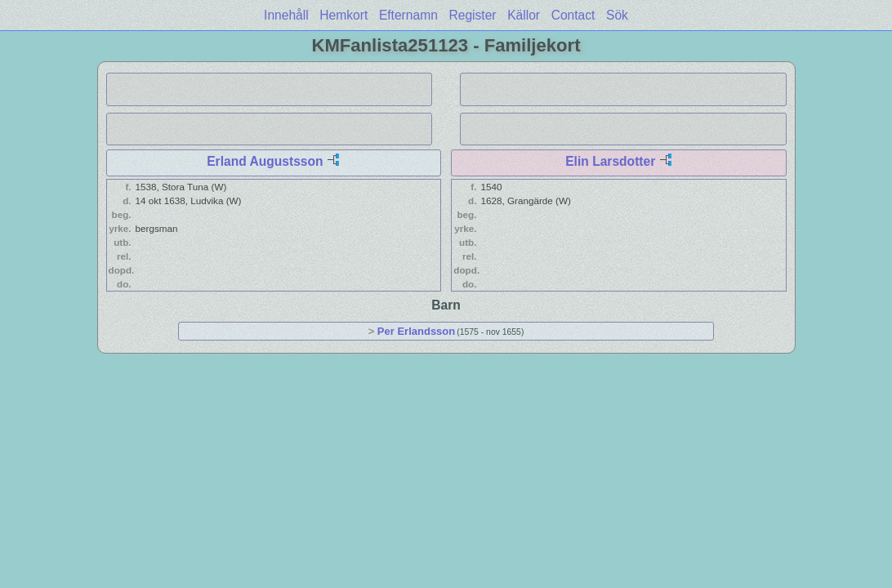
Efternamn (408, 15)
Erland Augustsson (265, 161)
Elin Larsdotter (610, 161)
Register (472, 15)
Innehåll (286, 15)
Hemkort (343, 15)
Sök (617, 15)
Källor (524, 15)
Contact (573, 15)
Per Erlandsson (416, 331)
